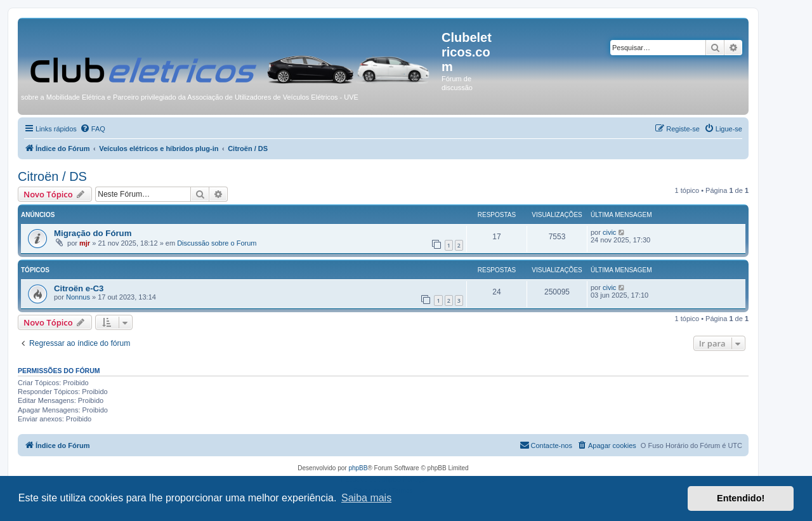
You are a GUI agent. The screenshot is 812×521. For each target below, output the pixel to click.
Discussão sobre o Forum (217, 243)
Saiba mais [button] (366, 498)
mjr (85, 243)
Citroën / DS (52, 176)
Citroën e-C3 (79, 288)
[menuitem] (93, 129)
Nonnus (78, 297)
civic (609, 232)
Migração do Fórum (93, 233)
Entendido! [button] (741, 498)
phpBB (358, 468)
